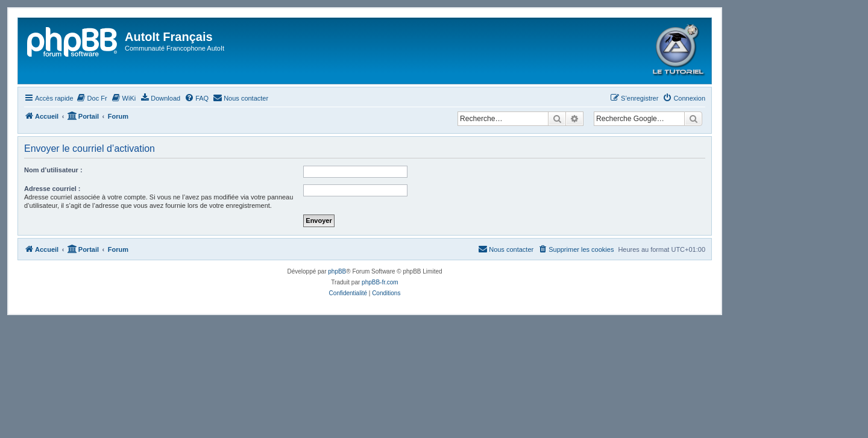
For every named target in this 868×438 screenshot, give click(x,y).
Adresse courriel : (52, 189)
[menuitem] (92, 98)
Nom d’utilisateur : (53, 170)
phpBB (337, 271)
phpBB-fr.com (380, 282)
